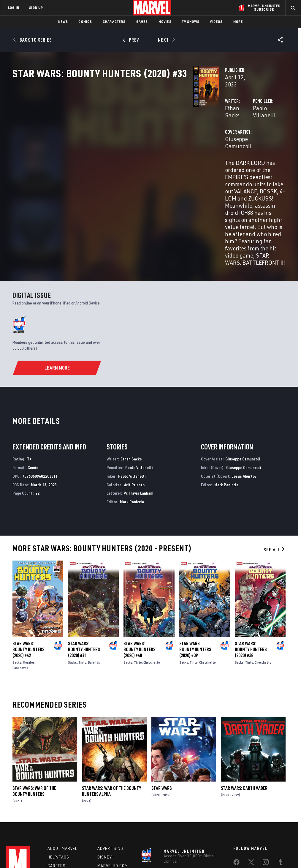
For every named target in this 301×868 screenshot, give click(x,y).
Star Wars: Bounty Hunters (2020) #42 (28, 583)
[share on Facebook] (236, 797)
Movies (165, 22)
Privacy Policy (53, 851)
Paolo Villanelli (209, 127)
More (238, 22)
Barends (94, 596)
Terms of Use (26, 851)
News (63, 22)
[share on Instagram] (266, 797)
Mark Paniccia (132, 435)
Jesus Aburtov (244, 409)
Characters (114, 22)
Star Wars (161, 722)
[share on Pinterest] (266, 809)
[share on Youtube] (236, 809)
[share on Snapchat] (251, 809)
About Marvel (62, 782)
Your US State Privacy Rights (92, 851)
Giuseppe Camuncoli (124, 151)
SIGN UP (36, 8)
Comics (85, 22)
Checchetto (152, 596)
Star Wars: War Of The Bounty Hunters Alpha (111, 725)
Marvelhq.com (113, 799)
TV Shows (191, 22)
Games (142, 22)
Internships (61, 808)
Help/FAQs (58, 790)
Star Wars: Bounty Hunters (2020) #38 (251, 583)
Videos (216, 22)
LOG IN (14, 8)
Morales (29, 596)
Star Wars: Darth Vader (244, 722)
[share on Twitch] (281, 809)
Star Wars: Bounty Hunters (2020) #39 (195, 583)
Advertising (110, 782)
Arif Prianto (134, 418)
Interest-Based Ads (268, 851)
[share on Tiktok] (236, 822)
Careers (57, 799)
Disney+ (106, 790)
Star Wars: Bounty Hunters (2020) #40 (139, 583)
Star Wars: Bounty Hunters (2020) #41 (84, 583)
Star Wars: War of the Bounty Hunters (34, 725)
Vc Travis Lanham (138, 427)
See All (275, 483)
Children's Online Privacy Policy (184, 851)
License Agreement (230, 851)
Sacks (17, 596)
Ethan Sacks (114, 127)
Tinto (82, 596)
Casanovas (20, 601)
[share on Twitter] (251, 797)
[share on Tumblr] (281, 797)
